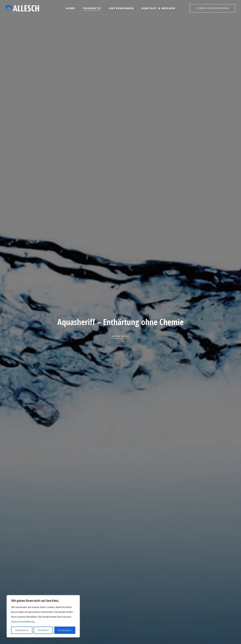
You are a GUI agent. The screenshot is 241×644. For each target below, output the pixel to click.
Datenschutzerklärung (23, 621)
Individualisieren (22, 630)
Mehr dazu (120, 342)
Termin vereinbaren (212, 8)
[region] (43, 616)
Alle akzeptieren (65, 630)
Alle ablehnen (43, 630)
